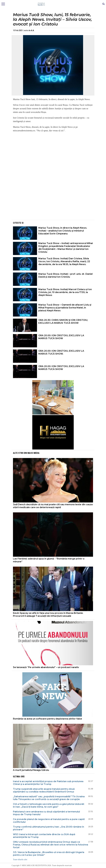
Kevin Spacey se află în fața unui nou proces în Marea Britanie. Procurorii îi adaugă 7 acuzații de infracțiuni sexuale (48, 614)
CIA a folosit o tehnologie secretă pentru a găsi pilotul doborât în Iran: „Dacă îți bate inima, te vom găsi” (49, 805)
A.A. (33, 30)
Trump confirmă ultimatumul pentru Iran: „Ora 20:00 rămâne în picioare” (49, 828)
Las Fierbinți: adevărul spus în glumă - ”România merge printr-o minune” (49, 560)
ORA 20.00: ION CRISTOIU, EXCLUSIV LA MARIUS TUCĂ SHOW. (61, 352)
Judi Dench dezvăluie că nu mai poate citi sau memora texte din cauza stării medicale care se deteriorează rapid (53, 506)
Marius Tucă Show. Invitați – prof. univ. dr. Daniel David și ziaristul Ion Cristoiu (65, 275)
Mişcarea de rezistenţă (53, 4)
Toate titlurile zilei (20, 860)
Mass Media (33, 453)
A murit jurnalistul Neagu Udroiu (31, 770)
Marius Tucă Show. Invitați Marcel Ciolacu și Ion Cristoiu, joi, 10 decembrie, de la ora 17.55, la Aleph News (65, 292)
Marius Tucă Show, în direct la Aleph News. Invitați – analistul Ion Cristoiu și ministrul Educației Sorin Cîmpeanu (63, 231)
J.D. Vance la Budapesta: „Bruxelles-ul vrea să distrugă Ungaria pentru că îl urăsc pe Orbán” (49, 854)
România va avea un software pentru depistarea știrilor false (47, 719)
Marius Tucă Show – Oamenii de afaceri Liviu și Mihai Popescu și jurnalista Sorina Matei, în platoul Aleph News (65, 308)
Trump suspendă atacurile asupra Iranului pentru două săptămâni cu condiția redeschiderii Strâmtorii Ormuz (44, 790)
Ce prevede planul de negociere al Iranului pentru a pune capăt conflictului (49, 821)
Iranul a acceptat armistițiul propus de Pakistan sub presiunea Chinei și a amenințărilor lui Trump (48, 783)
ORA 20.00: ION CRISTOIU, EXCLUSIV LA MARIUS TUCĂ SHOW (61, 337)
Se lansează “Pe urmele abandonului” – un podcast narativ (46, 667)
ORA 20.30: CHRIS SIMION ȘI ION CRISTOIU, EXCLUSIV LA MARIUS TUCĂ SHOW (63, 321)
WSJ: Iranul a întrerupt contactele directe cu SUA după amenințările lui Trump (44, 836)
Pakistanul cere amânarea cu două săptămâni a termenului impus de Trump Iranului (46, 813)
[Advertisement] (53, 200)
